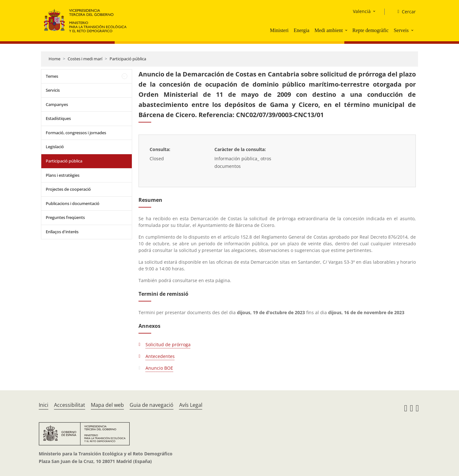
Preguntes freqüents (65, 217)
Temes (52, 76)
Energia (301, 30)
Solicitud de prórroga (168, 344)
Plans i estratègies (63, 175)
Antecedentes (160, 356)
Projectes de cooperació (68, 189)
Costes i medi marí (85, 59)
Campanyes (57, 104)
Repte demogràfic (370, 30)
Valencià (362, 11)
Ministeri (279, 30)
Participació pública (128, 59)
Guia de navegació (152, 405)
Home (54, 59)
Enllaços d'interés (62, 232)
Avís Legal (191, 405)
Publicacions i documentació (73, 203)
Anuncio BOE (159, 368)
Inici (44, 405)
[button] (347, 30)
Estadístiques (58, 118)
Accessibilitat (70, 405)
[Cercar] (404, 12)
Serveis (401, 30)
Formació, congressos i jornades (76, 133)
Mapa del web (107, 405)
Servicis (53, 90)
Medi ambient (329, 30)
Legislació (55, 147)
